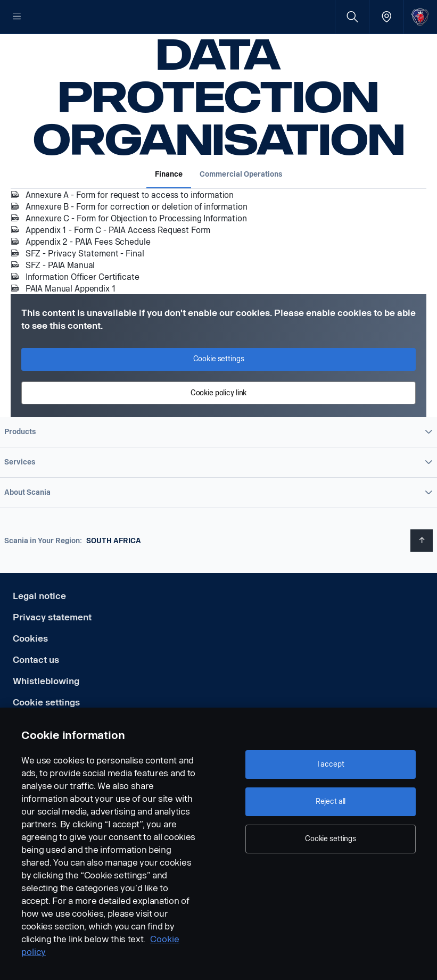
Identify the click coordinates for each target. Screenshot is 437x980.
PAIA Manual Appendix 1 (71, 323)
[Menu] (17, 17)
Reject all (331, 802)
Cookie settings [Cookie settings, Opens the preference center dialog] (331, 839)
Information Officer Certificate (82, 311)
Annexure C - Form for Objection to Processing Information (136, 252)
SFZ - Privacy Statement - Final (85, 288)
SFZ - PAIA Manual (60, 299)
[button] (218, 466)
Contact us (36, 694)
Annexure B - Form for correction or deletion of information (136, 241)
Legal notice (39, 630)
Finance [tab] (169, 208)
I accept (331, 764)
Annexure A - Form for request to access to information (130, 229)
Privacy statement (52, 651)
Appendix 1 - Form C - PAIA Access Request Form (118, 264)
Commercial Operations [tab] (241, 208)
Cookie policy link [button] (218, 427)
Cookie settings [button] (219, 393)
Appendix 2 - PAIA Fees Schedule (88, 276)
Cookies (30, 673)
